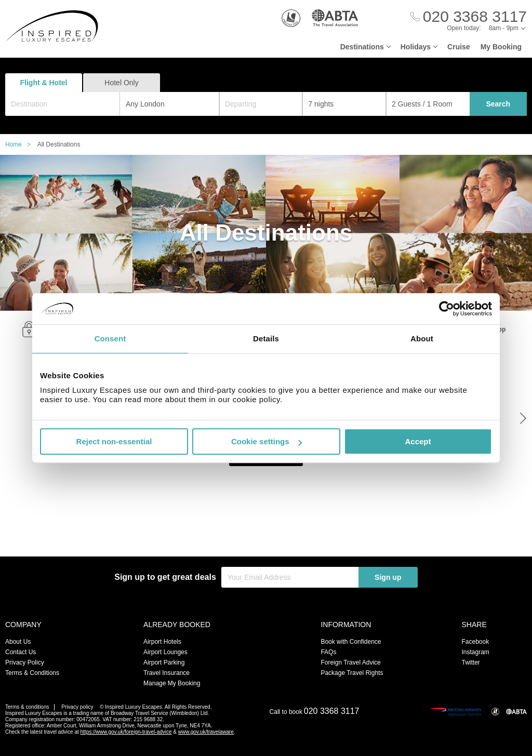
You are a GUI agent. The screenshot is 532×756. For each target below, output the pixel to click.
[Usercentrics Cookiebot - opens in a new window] (447, 309)
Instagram (475, 652)
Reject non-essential (114, 441)
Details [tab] (266, 339)
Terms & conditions (27, 707)
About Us (18, 642)
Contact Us (21, 652)
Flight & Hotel (44, 83)
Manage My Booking (172, 683)
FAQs (328, 652)
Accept (418, 441)
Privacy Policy (25, 662)
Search (498, 104)
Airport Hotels (162, 642)
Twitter (470, 662)
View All (266, 536)
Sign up (388, 577)
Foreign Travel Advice (350, 662)
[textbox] (68, 104)
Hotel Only (121, 83)
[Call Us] (469, 17)
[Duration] (344, 104)
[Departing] (261, 104)
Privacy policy (77, 707)
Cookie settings (267, 441)
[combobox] (63, 104)
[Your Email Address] (290, 577)
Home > (21, 144)
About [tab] (422, 339)
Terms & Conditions (32, 673)
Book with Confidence (351, 642)
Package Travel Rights (352, 673)
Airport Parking (164, 662)
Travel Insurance (167, 673)
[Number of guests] (428, 104)
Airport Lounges (165, 652)
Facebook (475, 642)
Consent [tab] (110, 339)
